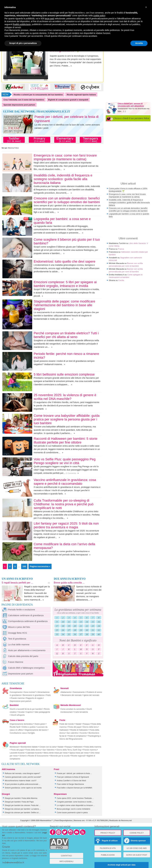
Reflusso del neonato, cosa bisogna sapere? (22, 773)
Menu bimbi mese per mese (56, 753)
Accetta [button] (139, 43)
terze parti (49, 19)
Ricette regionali (78, 756)
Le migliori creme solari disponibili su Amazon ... (76, 805)
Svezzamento (79, 692)
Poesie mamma (18, 698)
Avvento (84, 733)
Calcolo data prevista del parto (20, 656)
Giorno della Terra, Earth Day (69, 750)
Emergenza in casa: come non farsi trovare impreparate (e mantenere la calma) (65, 157)
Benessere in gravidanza (34, 695)
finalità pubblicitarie (22, 24)
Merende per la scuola (60, 756)
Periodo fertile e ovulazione (18, 610)
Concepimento (16, 692)
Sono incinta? (30, 692)
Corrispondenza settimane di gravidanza (25, 621)
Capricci (29, 712)
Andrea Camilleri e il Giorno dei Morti (71, 781)
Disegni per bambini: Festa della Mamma (21, 798)
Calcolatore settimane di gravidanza (23, 615)
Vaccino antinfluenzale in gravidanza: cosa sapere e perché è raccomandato (65, 482)
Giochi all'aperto (18, 715)
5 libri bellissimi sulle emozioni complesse (64, 374)
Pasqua (86, 724)
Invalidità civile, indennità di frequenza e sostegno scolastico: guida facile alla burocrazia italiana (63, 179)
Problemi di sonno (94, 692)
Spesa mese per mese (79, 753)
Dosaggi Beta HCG (14, 633)
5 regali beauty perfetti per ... (17, 583)
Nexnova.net (126, 820)
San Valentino (49, 750)
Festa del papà (75, 727)
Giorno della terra (90, 727)
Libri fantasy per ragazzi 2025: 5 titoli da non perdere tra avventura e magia (66, 525)
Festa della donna (33, 750)
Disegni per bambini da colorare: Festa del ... (23, 805)
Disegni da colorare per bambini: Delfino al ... (23, 813)
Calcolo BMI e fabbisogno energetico (23, 668)
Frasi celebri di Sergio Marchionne (70, 784)
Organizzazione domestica (21, 724)
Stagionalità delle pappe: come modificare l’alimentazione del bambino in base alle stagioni (64, 305)
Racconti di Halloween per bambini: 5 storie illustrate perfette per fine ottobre (65, 440)
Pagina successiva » (40, 566)
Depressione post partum (17, 674)
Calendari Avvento (34, 753)
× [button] (146, 7)
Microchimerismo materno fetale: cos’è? (21, 781)
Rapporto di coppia (34, 698)
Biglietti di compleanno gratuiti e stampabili (68, 100)
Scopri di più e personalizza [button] (23, 43)
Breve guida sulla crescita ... (69, 583)
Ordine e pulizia (29, 727)
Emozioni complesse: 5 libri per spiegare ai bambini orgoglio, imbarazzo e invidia (65, 284)
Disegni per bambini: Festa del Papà (19, 802)
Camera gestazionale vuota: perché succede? (23, 777)
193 (24, 566)
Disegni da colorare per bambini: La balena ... (23, 809)
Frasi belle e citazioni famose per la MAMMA (74, 788)
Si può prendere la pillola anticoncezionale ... (23, 784)
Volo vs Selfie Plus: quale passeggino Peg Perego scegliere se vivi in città (65, 461)
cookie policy (99, 16)
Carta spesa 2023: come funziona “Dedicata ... (75, 798)
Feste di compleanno (77, 736)
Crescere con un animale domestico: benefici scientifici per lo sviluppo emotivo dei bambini (67, 200)
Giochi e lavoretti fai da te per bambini (26, 709)
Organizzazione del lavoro (36, 730)
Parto (48, 695)
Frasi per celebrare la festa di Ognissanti (73, 777)
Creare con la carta (48, 747)
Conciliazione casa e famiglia (22, 733)
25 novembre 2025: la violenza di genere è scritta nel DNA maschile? (65, 397)
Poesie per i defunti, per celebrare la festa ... (74, 773)
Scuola (21, 712)
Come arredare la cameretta (73, 709)
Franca (121, 249)
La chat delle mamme (15, 644)
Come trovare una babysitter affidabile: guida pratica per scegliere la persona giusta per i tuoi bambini (67, 419)
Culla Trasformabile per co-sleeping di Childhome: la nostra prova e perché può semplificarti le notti (64, 504)
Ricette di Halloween (79, 730)
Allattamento (66, 692)
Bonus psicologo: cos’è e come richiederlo (73, 809)
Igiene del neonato (91, 695)
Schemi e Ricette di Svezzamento (34, 756)
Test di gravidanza (14, 639)
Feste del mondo (67, 724)
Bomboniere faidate (29, 747)
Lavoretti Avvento (17, 753)
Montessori (14, 747)
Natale (78, 724)
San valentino (72, 733)
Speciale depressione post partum (19, 105)
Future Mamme (12, 662)
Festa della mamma (93, 747)
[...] (125, 111)
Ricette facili (15, 727)
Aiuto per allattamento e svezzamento (23, 650)
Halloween (64, 730)
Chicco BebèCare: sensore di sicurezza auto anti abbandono (131, 105)
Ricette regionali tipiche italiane (81, 95)
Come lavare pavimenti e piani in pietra (72, 813)
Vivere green (40, 724)
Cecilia (121, 280)
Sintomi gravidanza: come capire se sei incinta (23, 788)
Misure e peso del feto (16, 627)
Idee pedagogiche (42, 712)
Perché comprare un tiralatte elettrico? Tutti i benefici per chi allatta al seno (66, 335)
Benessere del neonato (72, 695)
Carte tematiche (81, 712)
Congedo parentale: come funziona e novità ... (75, 802)
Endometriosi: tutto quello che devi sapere (65, 261)
